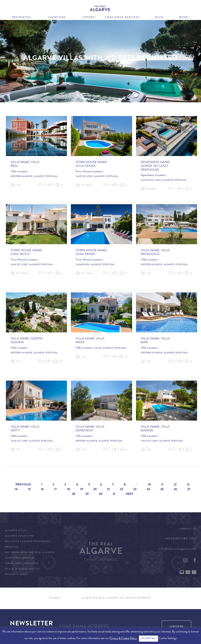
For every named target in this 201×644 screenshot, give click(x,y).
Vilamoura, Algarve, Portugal (95, 265)
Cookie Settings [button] (168, 639)
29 (87, 494)
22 (122, 490)
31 (114, 494)
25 (162, 490)
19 (82, 490)
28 (74, 494)
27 (189, 490)
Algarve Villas (16, 531)
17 (55, 490)
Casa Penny (85, 254)
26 (175, 490)
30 (101, 494)
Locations (57, 18)
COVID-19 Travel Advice (22, 569)
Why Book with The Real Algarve (30, 553)
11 (162, 485)
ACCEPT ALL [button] (148, 639)
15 (29, 490)
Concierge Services (122, 18)
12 (175, 485)
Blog (159, 18)
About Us (12, 547)
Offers (89, 18)
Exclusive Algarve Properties (27, 542)
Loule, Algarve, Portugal (110, 348)
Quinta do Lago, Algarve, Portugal (164, 180)
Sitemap (55, 598)
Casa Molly (20, 254)
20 (95, 490)
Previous (23, 485)
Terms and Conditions (22, 564)
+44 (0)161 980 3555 (180, 539)
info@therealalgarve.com (177, 549)
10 (149, 485)
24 (148, 490)
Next (129, 494)
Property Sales (16, 575)
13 (188, 485)
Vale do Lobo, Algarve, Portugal (97, 177)
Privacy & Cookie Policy (123, 639)
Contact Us (188, 529)
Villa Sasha (85, 166)
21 (108, 490)
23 (135, 490)
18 (68, 490)
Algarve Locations (19, 536)
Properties (21, 18)
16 (42, 490)
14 (16, 490)
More (184, 18)
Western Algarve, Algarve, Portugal (34, 177)
